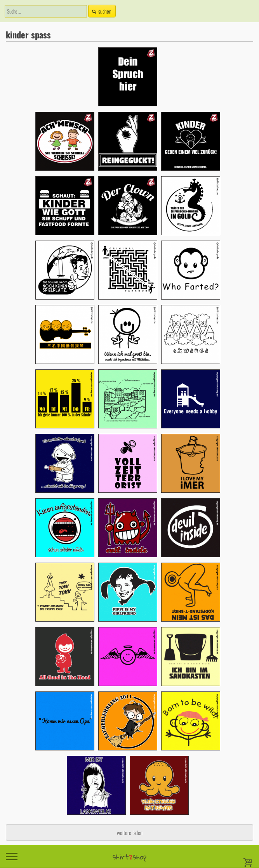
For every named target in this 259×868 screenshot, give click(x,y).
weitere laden (130, 832)
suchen (101, 11)
